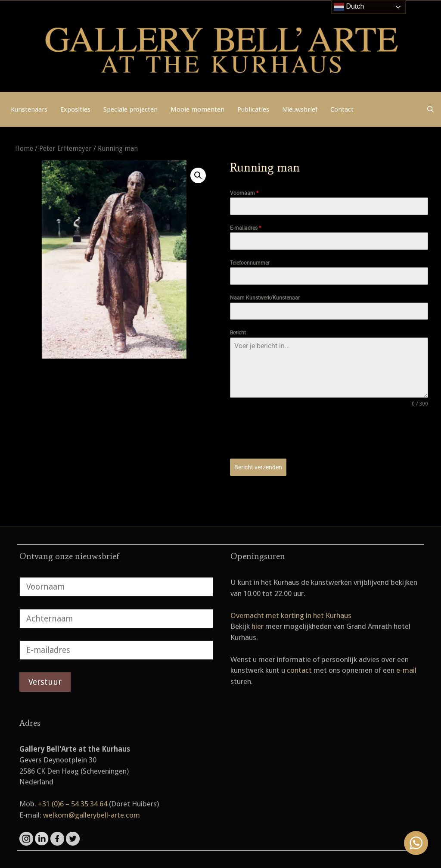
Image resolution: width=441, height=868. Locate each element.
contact (299, 670)
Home (24, 148)
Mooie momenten (197, 109)
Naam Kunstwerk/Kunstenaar (265, 298)
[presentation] (295, 433)
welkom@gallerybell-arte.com (92, 815)
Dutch (349, 7)
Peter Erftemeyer (65, 148)
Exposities (75, 109)
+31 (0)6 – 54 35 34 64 (73, 804)
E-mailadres (245, 228)
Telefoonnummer (250, 263)
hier (258, 626)
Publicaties (253, 109)
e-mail (406, 670)
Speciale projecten (130, 109)
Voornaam (244, 193)
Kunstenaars (29, 109)
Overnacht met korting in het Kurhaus (291, 615)
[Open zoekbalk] (430, 109)
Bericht (238, 333)
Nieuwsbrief (300, 109)
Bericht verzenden (258, 467)
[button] (198, 175)
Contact (342, 109)
